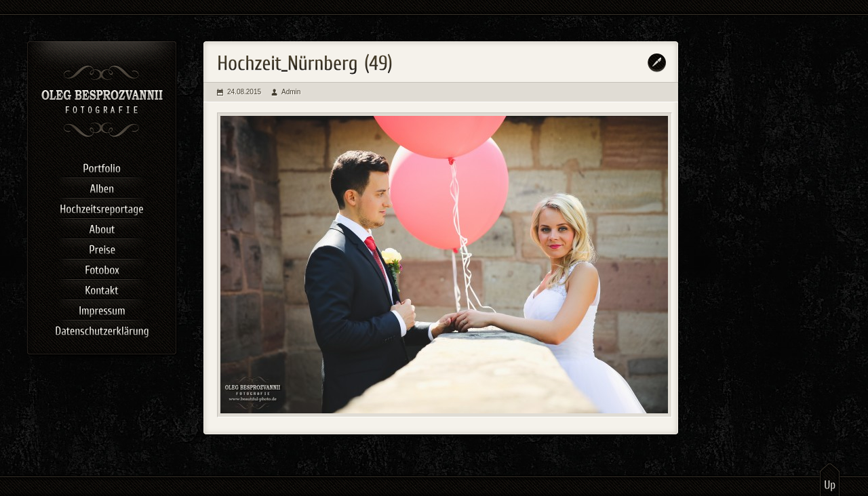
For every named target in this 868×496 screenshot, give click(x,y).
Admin (291, 92)
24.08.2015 (244, 92)
